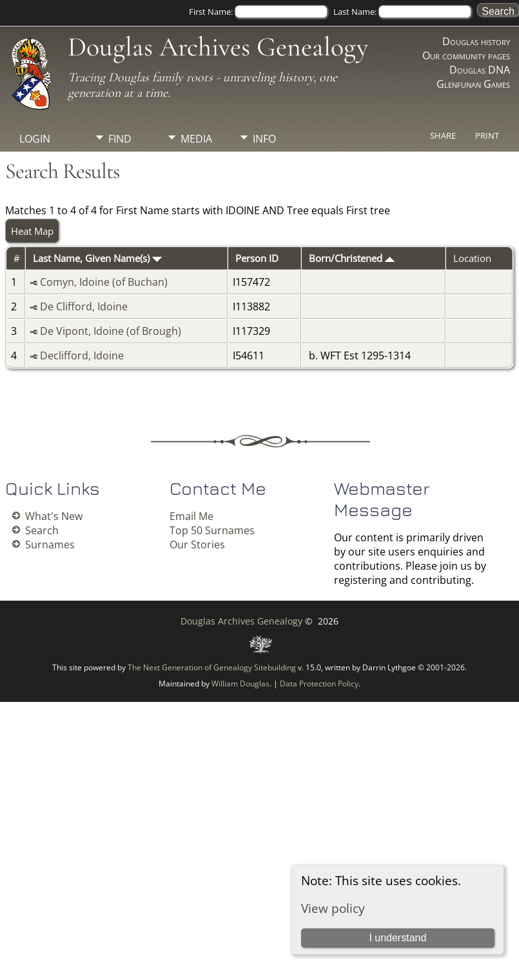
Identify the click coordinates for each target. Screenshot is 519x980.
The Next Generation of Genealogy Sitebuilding (212, 667)
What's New (54, 516)
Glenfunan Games (473, 84)
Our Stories (197, 545)
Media (196, 139)
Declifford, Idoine (82, 355)
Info (264, 139)
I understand (397, 938)
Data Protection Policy (319, 684)
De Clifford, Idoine (84, 306)
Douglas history (476, 41)
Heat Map (32, 231)
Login (35, 139)
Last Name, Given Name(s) (97, 258)
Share (443, 135)
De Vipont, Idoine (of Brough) (111, 331)
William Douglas (240, 684)
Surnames (50, 545)
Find (120, 139)
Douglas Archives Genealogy (218, 47)
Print (487, 135)
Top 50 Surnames (212, 530)
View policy (333, 908)
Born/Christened (352, 258)
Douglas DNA (480, 70)
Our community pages (466, 55)
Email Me (191, 516)
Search (42, 530)
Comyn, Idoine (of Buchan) (104, 282)
